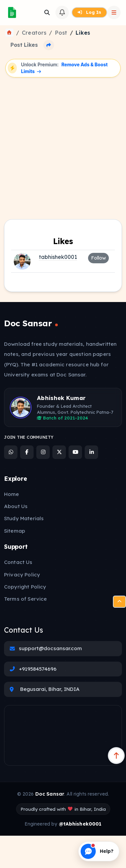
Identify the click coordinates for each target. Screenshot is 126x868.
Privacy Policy (22, 575)
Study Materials (24, 518)
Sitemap (15, 531)
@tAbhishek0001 (80, 824)
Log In (89, 12)
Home (12, 494)
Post (61, 33)
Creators (34, 33)
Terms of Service (25, 599)
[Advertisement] (63, 146)
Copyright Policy (25, 587)
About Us (16, 506)
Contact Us (18, 562)
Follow (98, 258)
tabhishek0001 (58, 257)
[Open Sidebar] (114, 12)
